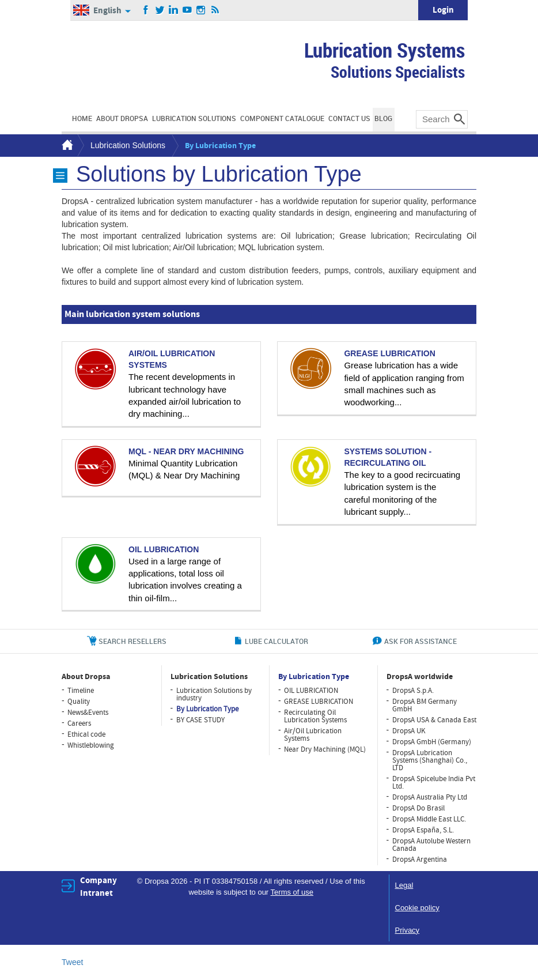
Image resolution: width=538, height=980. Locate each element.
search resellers (132, 641)
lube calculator (276, 641)
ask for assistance (420, 641)
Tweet (72, 962)
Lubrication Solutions (128, 145)
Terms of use (292, 892)
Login (443, 10)
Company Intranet (98, 887)
